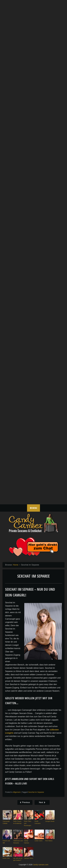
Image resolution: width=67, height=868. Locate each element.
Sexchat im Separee (36, 792)
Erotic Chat (6, 858)
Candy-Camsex (26, 842)
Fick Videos (49, 841)
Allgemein (17, 792)
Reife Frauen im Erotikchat (17, 822)
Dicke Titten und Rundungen (27, 823)
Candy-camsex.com (41, 864)
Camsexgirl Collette (6, 822)
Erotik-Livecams (37, 822)
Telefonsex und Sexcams (18, 842)
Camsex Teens (28, 858)
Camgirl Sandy (50, 821)
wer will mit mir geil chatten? (18, 859)
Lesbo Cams (38, 841)
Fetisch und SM (6, 842)
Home (16, 565)
